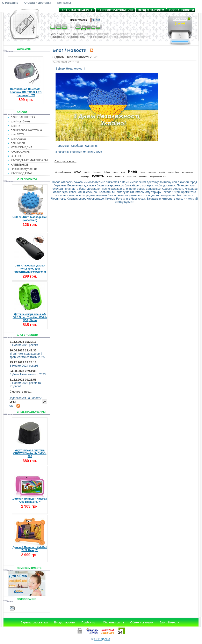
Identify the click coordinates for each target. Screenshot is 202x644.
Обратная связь (113, 622)
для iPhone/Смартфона (26, 130)
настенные (120, 177)
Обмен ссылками (142, 622)
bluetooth (97, 172)
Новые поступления (24, 169)
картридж (85, 177)
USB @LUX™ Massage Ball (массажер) (30, 219)
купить (98, 176)
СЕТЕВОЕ (17, 156)
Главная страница (77, 10)
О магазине (10, 3)
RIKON (87, 172)
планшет (143, 177)
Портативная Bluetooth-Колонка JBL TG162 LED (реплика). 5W (26, 92)
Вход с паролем (151, 10)
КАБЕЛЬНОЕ (19, 165)
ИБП (123, 172)
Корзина (180, 19)
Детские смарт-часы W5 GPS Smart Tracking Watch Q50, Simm (30, 317)
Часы (143, 172)
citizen (116, 172)
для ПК (15, 126)
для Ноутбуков (20, 121)
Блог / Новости (182, 10)
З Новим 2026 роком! (24, 345)
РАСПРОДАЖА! (21, 173)
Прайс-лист (89, 622)
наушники (132, 177)
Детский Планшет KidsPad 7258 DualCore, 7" (30, 500)
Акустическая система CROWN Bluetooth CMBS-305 (30, 453)
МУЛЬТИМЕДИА (22, 147)
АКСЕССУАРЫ (21, 152)
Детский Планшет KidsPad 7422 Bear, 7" (30, 549)
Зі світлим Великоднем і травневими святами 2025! (28, 355)
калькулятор (187, 172)
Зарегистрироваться (115, 10)
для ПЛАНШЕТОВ (23, 117)
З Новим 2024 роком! (24, 366)
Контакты (64, 3)
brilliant (107, 172)
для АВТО (17, 134)
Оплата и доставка (38, 3)
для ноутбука (173, 172)
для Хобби (18, 143)
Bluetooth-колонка (63, 172)
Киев (132, 171)
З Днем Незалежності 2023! (28, 374)
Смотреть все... (21, 392)
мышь (110, 177)
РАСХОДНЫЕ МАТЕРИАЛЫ (29, 160)
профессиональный (158, 177)
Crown (78, 172)
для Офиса (18, 139)
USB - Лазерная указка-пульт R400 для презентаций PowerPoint (30, 269)
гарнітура (152, 172)
